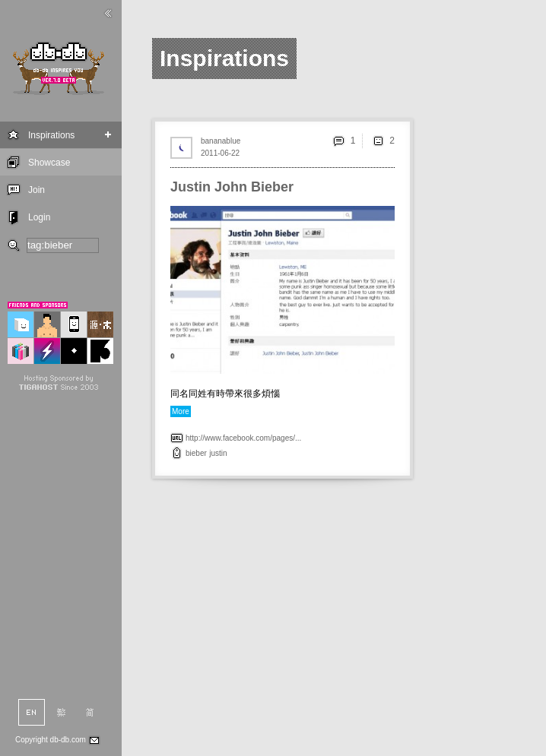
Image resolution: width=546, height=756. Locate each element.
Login (39, 217)
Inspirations (51, 135)
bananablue (221, 141)
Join (37, 190)
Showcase (49, 163)
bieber (196, 453)
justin (218, 453)
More (181, 411)
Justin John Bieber (232, 187)
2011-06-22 (220, 153)
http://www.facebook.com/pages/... (243, 438)
